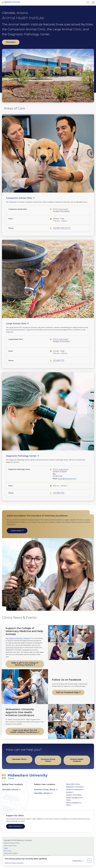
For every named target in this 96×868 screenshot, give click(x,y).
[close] (89, 861)
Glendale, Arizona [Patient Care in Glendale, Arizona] (42, 793)
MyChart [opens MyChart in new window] (69, 792)
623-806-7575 (59, 360)
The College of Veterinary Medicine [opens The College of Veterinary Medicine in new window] (18, 638)
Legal (6, 848)
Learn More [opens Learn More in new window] (16, 531)
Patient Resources (10, 846)
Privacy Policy (77, 861)
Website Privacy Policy (12, 843)
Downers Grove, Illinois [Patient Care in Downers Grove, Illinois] (45, 790)
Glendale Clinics (19, 759)
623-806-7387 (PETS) (62, 228)
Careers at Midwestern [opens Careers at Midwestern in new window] (74, 790)
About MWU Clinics (73, 784)
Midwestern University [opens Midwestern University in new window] (74, 787)
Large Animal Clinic (16, 324)
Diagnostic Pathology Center (21, 456)
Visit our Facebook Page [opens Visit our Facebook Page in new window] (67, 692)
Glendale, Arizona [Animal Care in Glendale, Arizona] (10, 790)
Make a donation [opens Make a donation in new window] (15, 826)
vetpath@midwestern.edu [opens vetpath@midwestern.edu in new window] (67, 479)
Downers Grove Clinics (48, 760)
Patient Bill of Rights (11, 853)
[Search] (88, 2)
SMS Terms (8, 851)
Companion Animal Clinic (19, 198)
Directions (11, 42)
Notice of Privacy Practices (14, 863)
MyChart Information (74, 795)
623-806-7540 (59, 493)
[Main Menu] (93, 3)
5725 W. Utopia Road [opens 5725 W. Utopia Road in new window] (60, 339)
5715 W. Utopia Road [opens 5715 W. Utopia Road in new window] (60, 209)
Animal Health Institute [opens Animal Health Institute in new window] (77, 760)
